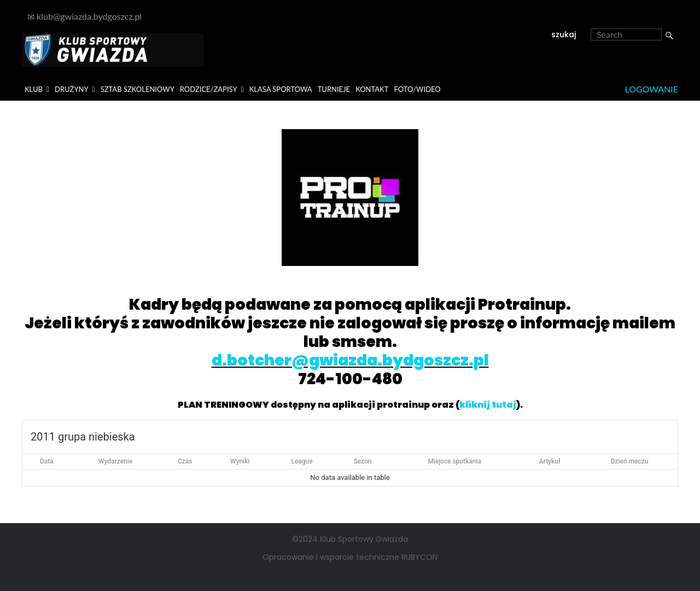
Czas (185, 461)
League (302, 461)
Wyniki (240, 461)
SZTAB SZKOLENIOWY (138, 89)
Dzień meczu (630, 461)
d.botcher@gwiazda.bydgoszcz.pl (350, 360)
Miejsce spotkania (455, 461)
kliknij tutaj (488, 405)
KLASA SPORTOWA (281, 89)
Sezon (362, 461)
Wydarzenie (115, 461)
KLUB (34, 89)
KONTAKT (372, 89)
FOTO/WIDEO (417, 89)
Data (47, 461)
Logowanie (652, 89)
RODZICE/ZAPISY (209, 89)
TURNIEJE (334, 89)
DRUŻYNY (72, 89)
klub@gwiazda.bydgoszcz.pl (84, 16)
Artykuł (550, 461)
